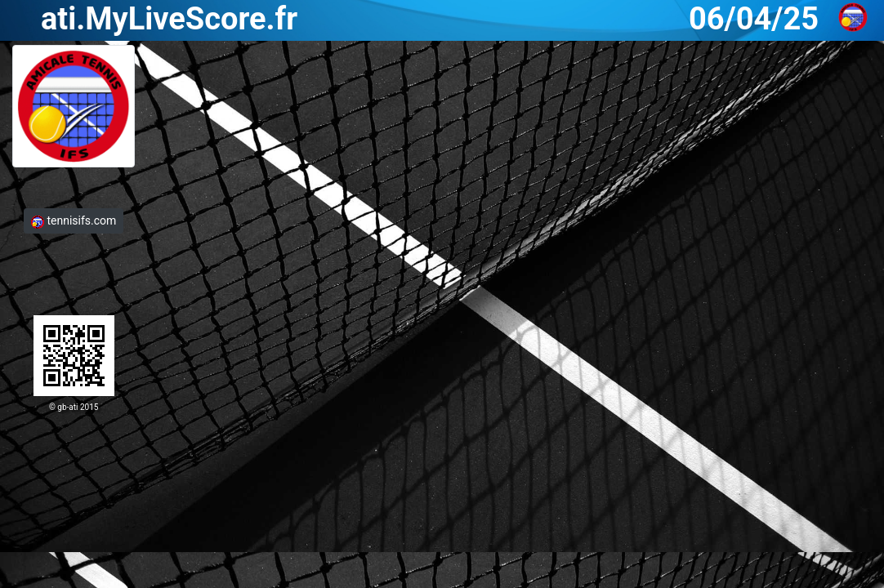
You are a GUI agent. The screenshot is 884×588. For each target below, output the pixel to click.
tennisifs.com (74, 221)
